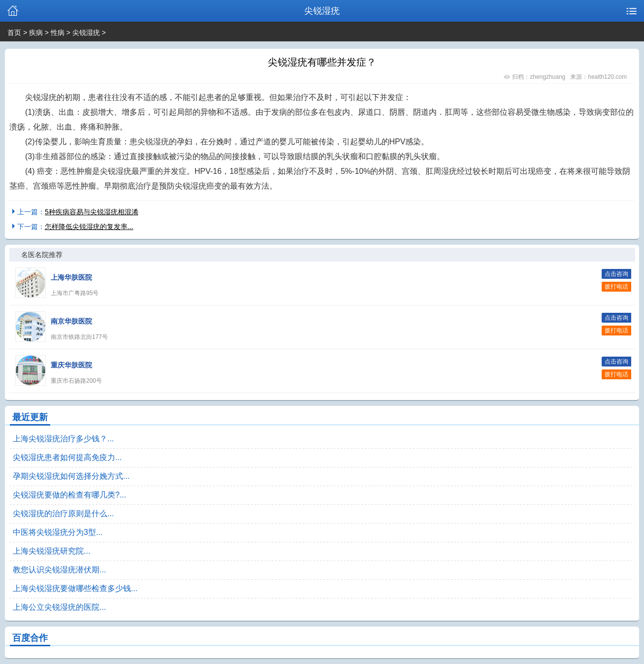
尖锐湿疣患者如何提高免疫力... (67, 457)
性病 (58, 33)
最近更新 (30, 417)
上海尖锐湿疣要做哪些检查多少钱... (75, 588)
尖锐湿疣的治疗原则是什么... (63, 514)
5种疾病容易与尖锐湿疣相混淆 (92, 212)
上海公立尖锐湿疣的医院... (59, 607)
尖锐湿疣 (86, 33)
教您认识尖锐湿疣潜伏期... (59, 570)
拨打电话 (616, 287)
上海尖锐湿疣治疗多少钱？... (63, 439)
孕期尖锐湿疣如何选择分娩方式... (71, 476)
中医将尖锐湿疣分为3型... (58, 532)
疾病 (36, 33)
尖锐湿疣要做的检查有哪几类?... (69, 495)
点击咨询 (616, 274)
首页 (14, 33)
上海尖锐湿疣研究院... (51, 551)
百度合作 (30, 638)
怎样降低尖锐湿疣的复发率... (89, 227)
